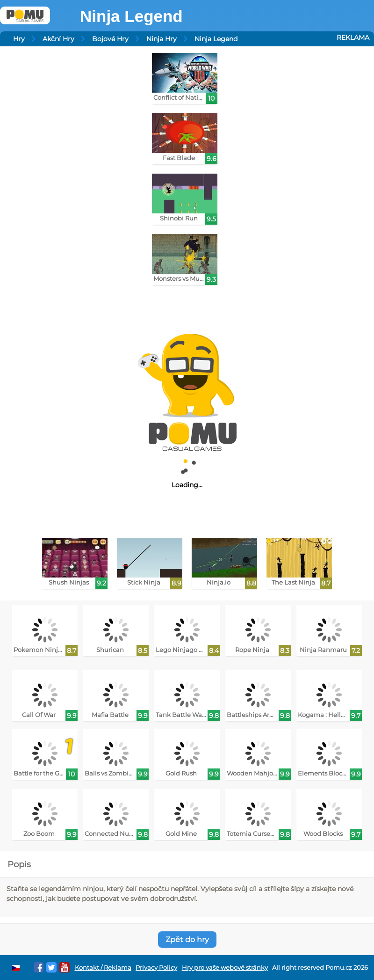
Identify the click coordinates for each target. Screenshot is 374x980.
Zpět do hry (187, 940)
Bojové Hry (110, 39)
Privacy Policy (156, 968)
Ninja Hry (162, 39)
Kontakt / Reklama (103, 968)
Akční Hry (58, 39)
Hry (19, 39)
